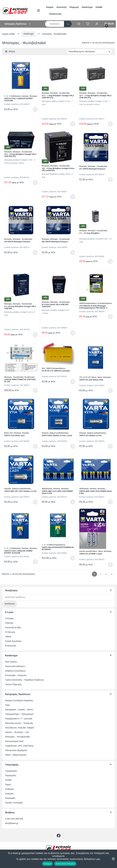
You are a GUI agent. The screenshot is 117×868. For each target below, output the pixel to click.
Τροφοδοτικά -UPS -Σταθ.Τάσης (19, 746)
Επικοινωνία (55, 14)
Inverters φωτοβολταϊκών (88, 551)
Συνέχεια (47, 864)
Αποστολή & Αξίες (13, 627)
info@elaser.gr (12, 823)
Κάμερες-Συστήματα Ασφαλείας (19, 700)
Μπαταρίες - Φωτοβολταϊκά (60, 93)
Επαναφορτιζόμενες (105, 303)
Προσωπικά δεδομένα (65, 864)
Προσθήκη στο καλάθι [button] (35, 109)
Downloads (10, 798)
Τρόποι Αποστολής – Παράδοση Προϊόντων (25, 680)
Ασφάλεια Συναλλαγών (15, 671)
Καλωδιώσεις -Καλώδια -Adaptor (20, 728)
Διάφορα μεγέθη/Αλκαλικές (59, 433)
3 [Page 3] (106, 574)
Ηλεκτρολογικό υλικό (14, 741)
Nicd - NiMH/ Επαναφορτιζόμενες (54, 368)
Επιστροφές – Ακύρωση (16, 675)
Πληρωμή (74, 7)
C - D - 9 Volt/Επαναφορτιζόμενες (54, 545)
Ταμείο (8, 785)
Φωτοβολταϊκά (29, 377)
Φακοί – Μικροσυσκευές (16, 755)
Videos (8, 637)
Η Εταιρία (9, 618)
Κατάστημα (87, 7)
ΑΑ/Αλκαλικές (84, 489)
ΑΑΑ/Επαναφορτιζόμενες (88, 303)
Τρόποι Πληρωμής (13, 684)
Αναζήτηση (10, 604)
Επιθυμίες (10, 789)
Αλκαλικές (25, 96)
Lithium (100, 377)
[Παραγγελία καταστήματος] (89, 52)
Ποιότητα (9, 623)
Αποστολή (61, 7)
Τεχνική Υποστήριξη (14, 803)
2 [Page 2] (100, 574)
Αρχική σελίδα (9, 34)
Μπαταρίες (33, 96)
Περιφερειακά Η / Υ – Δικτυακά (19, 719)
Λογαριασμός (11, 771)
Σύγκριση (9, 794)
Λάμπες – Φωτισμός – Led (17, 732)
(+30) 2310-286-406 (14, 819)
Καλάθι (99, 7)
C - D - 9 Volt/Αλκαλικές (13, 96)
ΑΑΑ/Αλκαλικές (47, 489)
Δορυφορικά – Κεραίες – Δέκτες (19, 710)
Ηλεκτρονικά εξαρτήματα (16, 750)
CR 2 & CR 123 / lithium (88, 377)
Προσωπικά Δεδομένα (15, 666)
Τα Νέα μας (10, 632)
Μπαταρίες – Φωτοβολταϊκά (17, 737)
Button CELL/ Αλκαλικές (13, 433)
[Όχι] (113, 859)
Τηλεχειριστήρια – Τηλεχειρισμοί (19, 714)
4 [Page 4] (112, 574)
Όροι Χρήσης (11, 662)
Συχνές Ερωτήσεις (13, 641)
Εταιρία (50, 7)
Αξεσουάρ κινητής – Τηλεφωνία (19, 723)
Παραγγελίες (11, 775)
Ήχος (8, 705)
